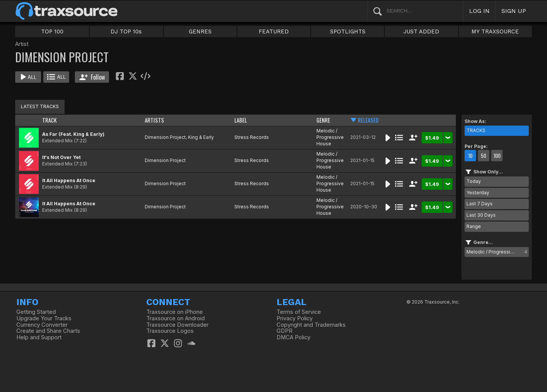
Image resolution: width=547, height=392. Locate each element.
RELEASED (368, 120)
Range (474, 226)
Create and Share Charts (48, 331)
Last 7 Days (480, 204)
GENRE (323, 120)
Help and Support (39, 337)
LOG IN (479, 11)
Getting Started (36, 312)
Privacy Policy (295, 318)
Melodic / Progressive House (330, 137)
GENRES (200, 31)
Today (474, 181)
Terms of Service (299, 312)
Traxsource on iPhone (175, 312)
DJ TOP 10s (126, 31)
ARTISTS (154, 120)
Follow (92, 77)
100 (497, 156)
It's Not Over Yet (61, 157)
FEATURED (274, 31)
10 (470, 156)
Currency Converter (42, 325)
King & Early (201, 137)
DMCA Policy (293, 337)
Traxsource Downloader (177, 325)
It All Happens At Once (69, 180)
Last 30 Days (481, 215)
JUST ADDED (421, 31)
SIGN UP (514, 11)
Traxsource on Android (175, 318)
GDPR (285, 331)
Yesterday (478, 193)
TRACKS (476, 130)
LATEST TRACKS (40, 106)
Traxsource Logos (170, 331)
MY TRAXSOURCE (495, 31)
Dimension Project (165, 137)
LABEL (241, 120)
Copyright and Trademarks (311, 325)
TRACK (49, 120)
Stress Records (252, 137)
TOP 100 (52, 31)
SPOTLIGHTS (348, 31)
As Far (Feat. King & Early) (73, 134)
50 (484, 156)
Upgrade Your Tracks (44, 318)
